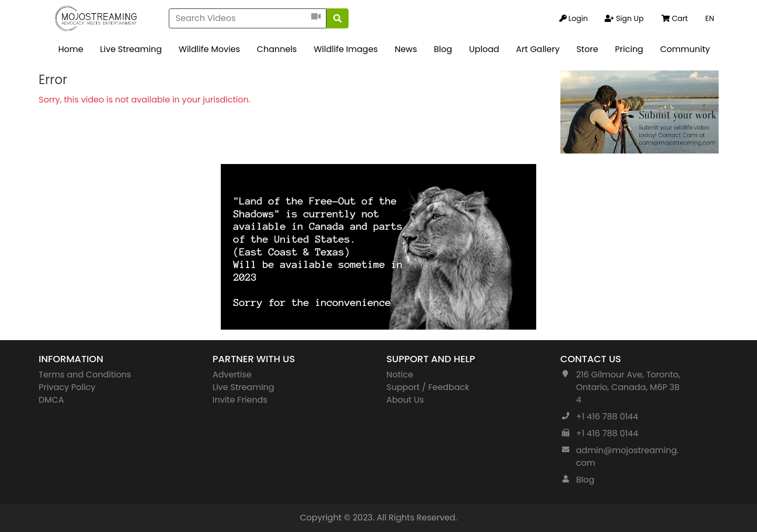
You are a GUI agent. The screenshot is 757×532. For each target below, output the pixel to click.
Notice (400, 375)
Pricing (629, 49)
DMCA (52, 400)
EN (709, 18)
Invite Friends (240, 400)
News (406, 49)
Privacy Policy (67, 387)
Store (587, 49)
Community (685, 49)
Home (71, 49)
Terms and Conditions (85, 375)
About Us (405, 400)
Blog (443, 49)
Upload (484, 49)
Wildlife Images (346, 49)
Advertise (232, 375)
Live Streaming (131, 49)
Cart (674, 18)
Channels (277, 49)
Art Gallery (538, 49)
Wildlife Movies (209, 49)
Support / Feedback (428, 387)
